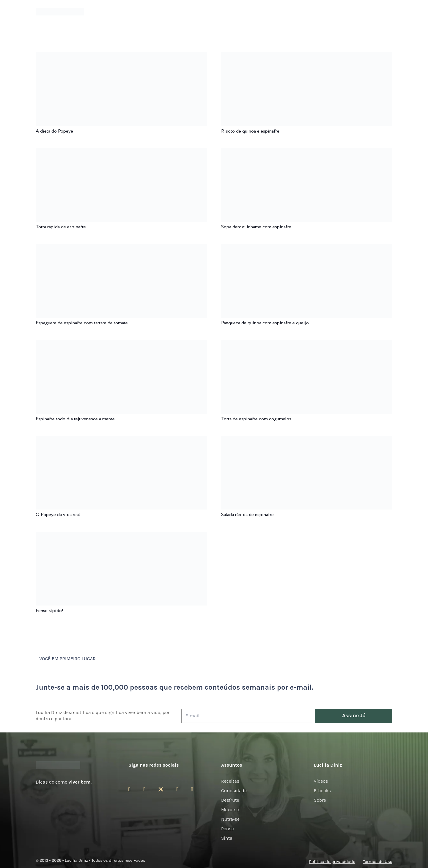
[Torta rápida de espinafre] (121, 152)
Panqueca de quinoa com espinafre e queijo (265, 323)
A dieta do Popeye (54, 131)
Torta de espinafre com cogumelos (256, 419)
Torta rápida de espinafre (61, 227)
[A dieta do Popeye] (121, 56)
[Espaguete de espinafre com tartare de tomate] (121, 248)
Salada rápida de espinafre (247, 515)
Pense (228, 829)
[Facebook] (144, 789)
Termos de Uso (378, 861)
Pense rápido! (49, 611)
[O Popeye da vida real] (121, 440)
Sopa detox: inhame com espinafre (256, 227)
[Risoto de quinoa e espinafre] (307, 56)
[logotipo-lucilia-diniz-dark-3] (60, 12)
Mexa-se (230, 810)
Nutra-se (230, 819)
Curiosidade (234, 791)
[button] (389, 12)
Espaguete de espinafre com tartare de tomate (82, 323)
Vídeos (321, 781)
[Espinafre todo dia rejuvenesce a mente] (121, 344)
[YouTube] (177, 789)
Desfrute (230, 800)
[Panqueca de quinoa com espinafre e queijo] (307, 248)
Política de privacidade (332, 861)
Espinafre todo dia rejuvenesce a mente (75, 419)
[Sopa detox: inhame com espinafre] (307, 152)
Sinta (227, 838)
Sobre (320, 800)
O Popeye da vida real (58, 515)
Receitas (230, 781)
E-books (322, 791)
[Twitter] (161, 789)
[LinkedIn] (192, 789)
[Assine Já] (354, 716)
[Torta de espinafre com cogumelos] (307, 344)
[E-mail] (247, 716)
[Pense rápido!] (121, 536)
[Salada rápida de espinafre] (307, 440)
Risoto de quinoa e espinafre (250, 131)
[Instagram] (129, 790)
